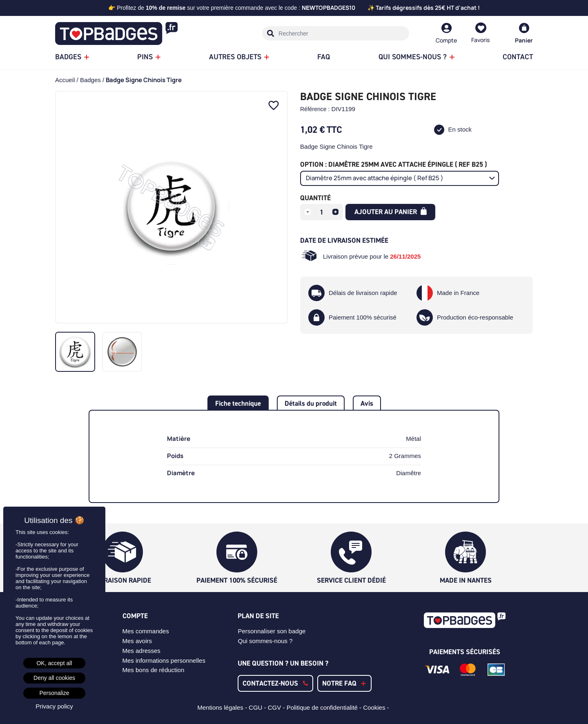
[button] (275, 683)
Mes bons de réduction (154, 670)
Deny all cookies (54, 678)
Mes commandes (146, 631)
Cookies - (377, 707)
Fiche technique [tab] (238, 403)
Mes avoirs (137, 641)
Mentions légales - (223, 707)
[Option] (400, 178)
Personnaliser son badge (272, 631)
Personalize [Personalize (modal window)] (54, 693)
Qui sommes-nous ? (265, 641)
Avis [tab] (367, 403)
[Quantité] (322, 212)
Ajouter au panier (391, 212)
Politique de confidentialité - (325, 707)
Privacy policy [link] (54, 706)
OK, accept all (54, 663)
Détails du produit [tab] (311, 403)
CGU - (258, 707)
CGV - (277, 707)
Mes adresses (141, 651)
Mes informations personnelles (164, 660)
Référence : (315, 109)
